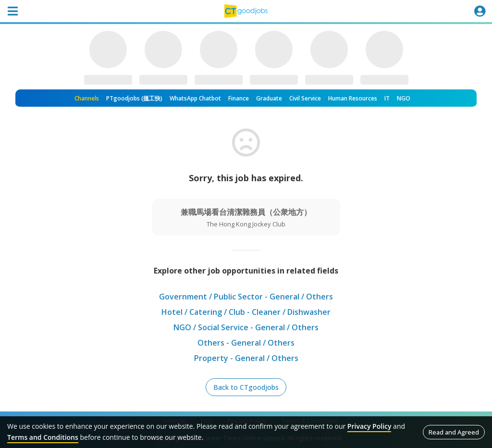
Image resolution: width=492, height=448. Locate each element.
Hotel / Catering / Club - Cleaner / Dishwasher (246, 312)
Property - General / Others (246, 358)
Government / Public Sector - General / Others (246, 297)
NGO (404, 98)
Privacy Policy (369, 426)
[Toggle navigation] (12, 11)
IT (387, 98)
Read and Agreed (454, 432)
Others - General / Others (246, 343)
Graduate (269, 98)
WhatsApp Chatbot (195, 98)
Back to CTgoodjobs (246, 387)
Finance (239, 98)
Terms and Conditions (43, 437)
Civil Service (305, 98)
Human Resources (353, 98)
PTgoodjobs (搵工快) (134, 98)
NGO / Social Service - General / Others (246, 327)
